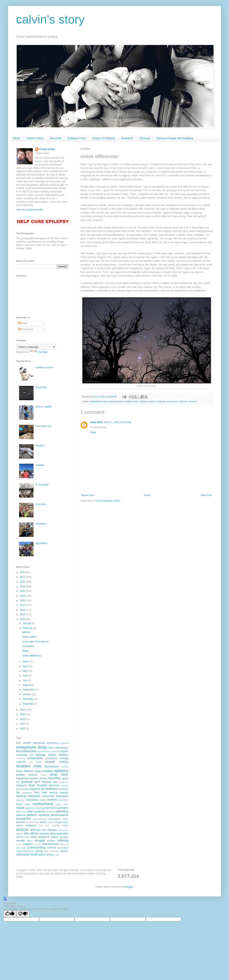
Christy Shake (47, 149)
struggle (40, 840)
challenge (40, 755)
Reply (93, 432)
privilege (35, 822)
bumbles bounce (44, 367)
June (26, 676)
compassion (35, 758)
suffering (63, 840)
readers (51, 822)
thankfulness (51, 844)
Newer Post (88, 495)
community (21, 758)
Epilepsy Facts (77, 138)
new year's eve (44, 426)
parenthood (51, 812)
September (29, 690)
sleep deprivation (59, 834)
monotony (64, 800)
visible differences (32, 656)
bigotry (65, 751)
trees (18, 848)
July (25, 680)
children (63, 755)
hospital (42, 785)
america (64, 743)
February (28, 628)
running (56, 825)
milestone (20, 800)
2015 (23, 596)
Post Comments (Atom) (108, 501)
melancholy (48, 796)
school (65, 825)
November (29, 699)
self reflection (49, 830)
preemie (20, 822)
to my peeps (42, 485)
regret (65, 822)
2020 (23, 619)
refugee (58, 822)
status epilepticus (40, 837)
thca (62, 844)
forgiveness (22, 778)
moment (52, 800)
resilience (31, 825)
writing (50, 855)
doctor (19, 771)
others (25, 812)
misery (43, 800)
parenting (62, 811)
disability (64, 762)
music (58, 804)
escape (44, 775)
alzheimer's (53, 743)
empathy (47, 771)
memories (62, 796)
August (27, 685)
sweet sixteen (29, 637)
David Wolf (96, 422)
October (27, 694)
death (39, 762)
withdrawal (23, 854)
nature (20, 808)
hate (55, 782)
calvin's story (50, 19)
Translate (39, 352)
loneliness (27, 793)
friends (43, 778)
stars (27, 837)
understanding (36, 847)
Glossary (145, 138)
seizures (183, 401)
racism (43, 822)
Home (17, 138)
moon (19, 804)
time (66, 844)
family (54, 775)
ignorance (54, 785)
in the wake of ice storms (35, 642)
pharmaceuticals (40, 819)
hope (32, 785)
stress (30, 841)
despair (50, 762)
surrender (38, 844)
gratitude (27, 782)
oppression (62, 808)
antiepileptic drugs (98, 401)
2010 (23, 572)
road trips (44, 825)
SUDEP (27, 743)
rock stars (41, 504)
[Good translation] (10, 914)
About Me (56, 138)
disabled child (131, 401)
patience (21, 815)
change (52, 755)
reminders (41, 524)
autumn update (44, 407)
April (25, 666)
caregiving (22, 755)
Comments (26, 329)
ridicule (26, 632)
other (19, 812)
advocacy (39, 743)
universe (193, 401)
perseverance (60, 815)
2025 (23, 729)
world (34, 854)
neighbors (30, 808)
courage (64, 758)
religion (20, 825)
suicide (19, 844)
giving (65, 778)
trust (24, 848)
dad (31, 762)
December (29, 704)
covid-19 (21, 762)
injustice (65, 786)
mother (28, 804)
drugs (38, 771)
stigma (54, 837)
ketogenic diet (38, 789)
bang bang (41, 387)
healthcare (64, 782)
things (25, 651)
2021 (23, 710)
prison (28, 822)
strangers (64, 837)
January (27, 623)
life (18, 792)
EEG (19, 743)
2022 (23, 714)
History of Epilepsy (104, 138)
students (51, 841)
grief (37, 782)
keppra (26, 789)
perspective (172, 401)
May (25, 671)
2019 (23, 615)
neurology (40, 808)
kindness (51, 789)
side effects (31, 833)
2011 (23, 577)
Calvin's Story (35, 138)
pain (31, 811)
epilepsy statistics (27, 775)
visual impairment (25, 851)
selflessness (63, 830)
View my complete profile (29, 210)
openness (51, 808)
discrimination (51, 767)
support (28, 844)
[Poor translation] (23, 914)
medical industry (59, 793)
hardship (47, 782)
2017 (23, 605)
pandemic (40, 812)
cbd (31, 755)
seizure (22, 829)
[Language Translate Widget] (36, 347)
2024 (23, 724)
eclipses (40, 465)
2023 (23, 719)
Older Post (206, 495)
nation (66, 804)
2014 (23, 591)
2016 (23, 600)
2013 (23, 586)
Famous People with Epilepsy (175, 138)
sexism (19, 834)
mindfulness (32, 800)
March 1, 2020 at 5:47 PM (117, 422)
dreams (29, 771)
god (18, 782)
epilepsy (143, 401)
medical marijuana (157, 401)
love (44, 792)
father (65, 775)
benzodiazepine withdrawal (49, 751)
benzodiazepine (116, 401)
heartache (21, 785)
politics (65, 819)
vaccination (63, 848)
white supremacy (52, 851)
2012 (23, 582)
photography (55, 819)
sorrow (20, 837)
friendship (54, 778)
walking (39, 851)
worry (42, 854)
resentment (28, 646)
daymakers (41, 543)
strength (20, 841)
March (26, 661)
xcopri (56, 855)
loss (37, 792)
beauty (65, 748)
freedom (40, 446)
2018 (23, 610)
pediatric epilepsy (38, 815)
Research (127, 138)
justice (19, 789)
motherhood (43, 804)
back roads (54, 748)
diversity (65, 767)
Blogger (129, 887)
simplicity (44, 834)
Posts (23, 323)
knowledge (63, 789)
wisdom (64, 851)
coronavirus (51, 758)
